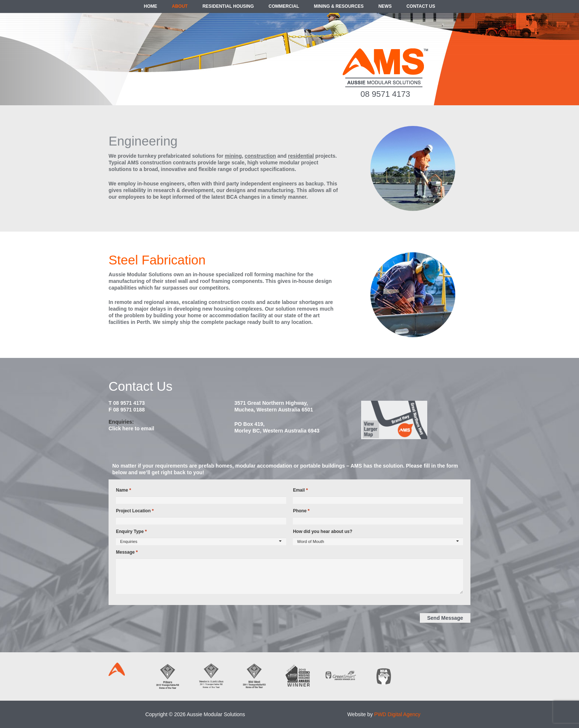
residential (301, 156)
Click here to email (131, 428)
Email (300, 490)
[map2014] (415, 420)
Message (127, 552)
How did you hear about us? (323, 532)
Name (124, 490)
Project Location (135, 511)
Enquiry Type (131, 532)
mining (233, 156)
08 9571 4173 (385, 94)
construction (260, 156)
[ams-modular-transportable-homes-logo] (385, 68)
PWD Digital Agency (397, 714)
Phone (301, 511)
